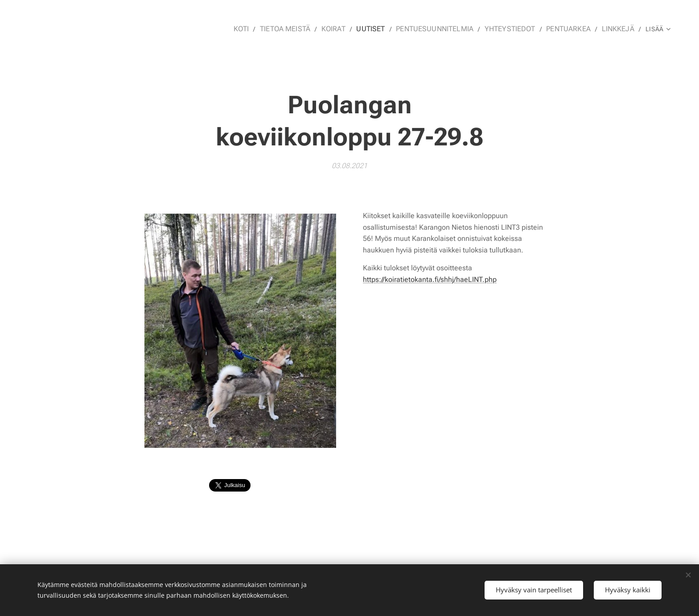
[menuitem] (261, 29)
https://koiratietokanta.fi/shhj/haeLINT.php (430, 279)
